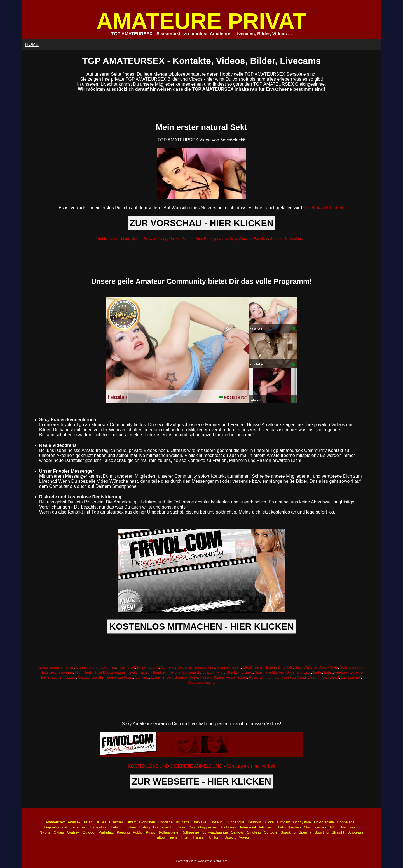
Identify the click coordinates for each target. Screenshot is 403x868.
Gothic (101, 239)
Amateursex (55, 822)
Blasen (82, 667)
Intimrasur (267, 827)
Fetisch (117, 827)
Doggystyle (302, 822)
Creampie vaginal (201, 682)
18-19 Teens (253, 667)
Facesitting (99, 827)
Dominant (294, 672)
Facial (144, 672)
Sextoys (238, 832)
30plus (71, 677)
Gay (192, 827)
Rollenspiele (168, 832)
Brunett (247, 672)
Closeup (216, 822)
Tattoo (160, 837)
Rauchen (261, 239)
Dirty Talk (285, 667)
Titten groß (126, 667)
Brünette (182, 822)
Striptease (355, 832)
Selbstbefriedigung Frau (196, 667)
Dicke (269, 822)
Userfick (233, 672)
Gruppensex (208, 827)
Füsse (180, 827)
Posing (206, 677)
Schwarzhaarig (155, 239)
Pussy (142, 667)
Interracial (248, 827)
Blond (94, 667)
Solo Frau (108, 667)
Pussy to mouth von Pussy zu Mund (277, 677)
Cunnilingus (235, 822)
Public (138, 832)
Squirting (322, 832)
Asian (88, 822)
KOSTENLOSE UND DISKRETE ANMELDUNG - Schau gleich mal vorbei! (201, 766)
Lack (307, 672)
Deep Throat (318, 677)
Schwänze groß (352, 667)
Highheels (229, 827)
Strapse (276, 239)
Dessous (255, 822)
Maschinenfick (315, 827)
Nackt (132, 672)
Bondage (166, 822)
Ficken (69, 667)
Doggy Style (328, 667)
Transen (199, 837)
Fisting (145, 827)
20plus (154, 667)
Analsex (341, 672)
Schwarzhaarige (215, 832)
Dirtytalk (283, 822)
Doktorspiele (324, 822)
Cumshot (168, 667)
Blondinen (147, 822)
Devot (334, 677)
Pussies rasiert (229, 667)
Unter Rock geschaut (211, 239)
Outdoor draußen (91, 677)
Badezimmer (351, 677)
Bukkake (199, 822)
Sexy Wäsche (241, 239)
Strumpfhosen (296, 239)
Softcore (271, 832)
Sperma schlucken (269, 672)
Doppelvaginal (56, 827)
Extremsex (79, 827)
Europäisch (191, 672)
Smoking (254, 832)
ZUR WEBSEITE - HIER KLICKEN (201, 781)
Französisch (163, 827)
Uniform (215, 837)
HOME (32, 44)
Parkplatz (106, 832)
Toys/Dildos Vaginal (110, 672)
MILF (221, 672)
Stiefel (188, 239)
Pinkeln (337, 208)
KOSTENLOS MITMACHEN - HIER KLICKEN (201, 626)
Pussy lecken (236, 677)
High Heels (84, 672)
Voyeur (245, 837)
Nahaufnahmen (50, 667)
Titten (185, 837)
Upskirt (175, 239)
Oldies (59, 832)
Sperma (305, 832)
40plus (219, 677)
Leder (318, 672)
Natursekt (349, 827)
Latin (282, 827)
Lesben (295, 827)
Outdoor (89, 832)
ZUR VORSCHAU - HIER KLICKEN (201, 223)
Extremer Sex (162, 677)
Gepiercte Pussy (120, 677)
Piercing (123, 832)
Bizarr (131, 822)
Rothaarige (190, 832)
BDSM (101, 822)
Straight (208, 672)
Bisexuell (116, 822)
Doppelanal (346, 822)
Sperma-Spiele (187, 677)
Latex (328, 672)
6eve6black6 (316, 208)
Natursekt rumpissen (125, 239)
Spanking (288, 832)
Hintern (270, 667)
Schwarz (142, 677)
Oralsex (73, 832)
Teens (173, 837)
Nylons (175, 672)
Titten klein (159, 672)
